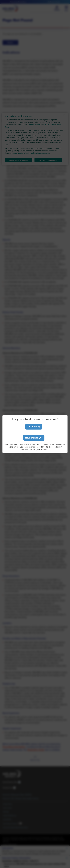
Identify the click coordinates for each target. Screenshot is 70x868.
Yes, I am (34, 427)
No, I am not (33, 438)
